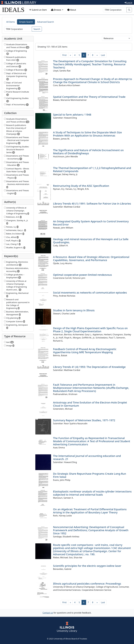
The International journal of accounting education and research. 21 (87, 457)
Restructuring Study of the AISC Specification (81, 186)
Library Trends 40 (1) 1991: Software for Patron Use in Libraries (92, 204)
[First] (65, 55)
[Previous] (70, 55)
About (72, 10)
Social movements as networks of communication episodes (90, 293)
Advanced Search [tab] (45, 22)
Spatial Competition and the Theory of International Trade (89, 97)
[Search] (115, 10)
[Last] (103, 55)
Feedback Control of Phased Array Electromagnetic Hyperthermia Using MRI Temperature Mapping (85, 351)
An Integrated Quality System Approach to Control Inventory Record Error (91, 223)
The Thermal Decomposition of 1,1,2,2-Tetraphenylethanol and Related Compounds (92, 170)
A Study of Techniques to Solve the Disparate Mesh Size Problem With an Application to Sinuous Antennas (87, 134)
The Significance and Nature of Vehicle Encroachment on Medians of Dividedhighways (88, 152)
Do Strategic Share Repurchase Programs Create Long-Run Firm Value (90, 475)
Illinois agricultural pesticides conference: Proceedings (87, 584)
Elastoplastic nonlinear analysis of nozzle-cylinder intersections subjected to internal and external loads (92, 493)
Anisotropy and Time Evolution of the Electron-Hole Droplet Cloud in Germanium (90, 404)
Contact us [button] (48, 613)
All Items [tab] (11, 22)
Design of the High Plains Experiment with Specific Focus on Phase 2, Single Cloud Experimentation (90, 330)
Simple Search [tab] (26, 22)
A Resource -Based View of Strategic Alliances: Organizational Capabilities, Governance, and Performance (91, 259)
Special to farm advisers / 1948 (72, 115)
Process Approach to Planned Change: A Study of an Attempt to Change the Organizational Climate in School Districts (93, 81)
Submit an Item (38, 10)
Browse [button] (56, 10)
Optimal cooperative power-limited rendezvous (83, 275)
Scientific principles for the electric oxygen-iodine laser (87, 566)
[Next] (97, 55)
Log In (128, 3)
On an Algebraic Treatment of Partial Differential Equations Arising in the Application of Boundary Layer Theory (90, 511)
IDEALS (13, 10)
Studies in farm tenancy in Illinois (74, 310)
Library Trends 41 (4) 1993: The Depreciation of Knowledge (89, 367)
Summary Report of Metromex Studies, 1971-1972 (84, 420)
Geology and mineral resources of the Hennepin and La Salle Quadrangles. (91, 241)
